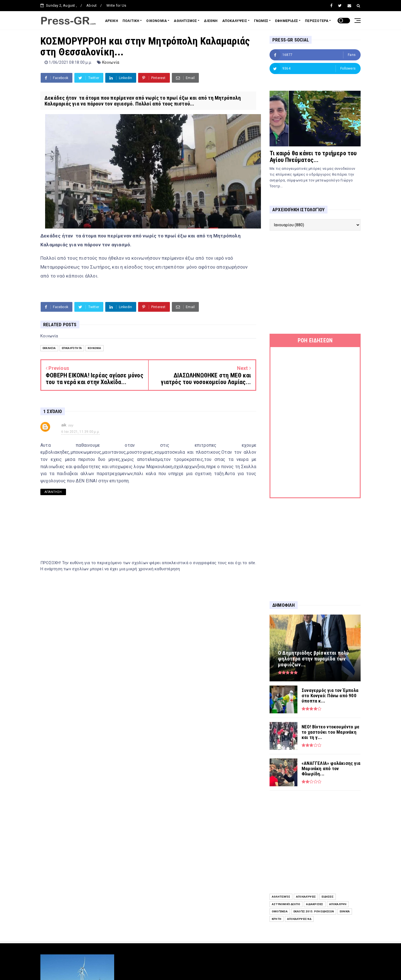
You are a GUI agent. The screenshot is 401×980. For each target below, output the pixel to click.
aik (64, 425)
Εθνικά (345, 911)
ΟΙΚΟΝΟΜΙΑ (157, 21)
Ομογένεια (280, 911)
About (91, 5)
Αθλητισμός (281, 897)
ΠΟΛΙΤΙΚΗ (131, 21)
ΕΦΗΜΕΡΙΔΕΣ (287, 21)
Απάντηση (53, 492)
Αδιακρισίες (315, 904)
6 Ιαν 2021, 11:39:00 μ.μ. (80, 432)
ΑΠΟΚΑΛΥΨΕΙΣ (235, 21)
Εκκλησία (49, 348)
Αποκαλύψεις (306, 897)
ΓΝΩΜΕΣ (261, 21)
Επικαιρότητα (72, 348)
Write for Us (116, 5)
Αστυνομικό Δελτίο (286, 904)
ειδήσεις (328, 897)
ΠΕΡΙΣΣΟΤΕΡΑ (317, 21)
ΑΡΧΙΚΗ (112, 21)
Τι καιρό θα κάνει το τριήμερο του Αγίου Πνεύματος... (313, 157)
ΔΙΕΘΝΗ (211, 21)
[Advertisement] (315, 282)
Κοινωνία (111, 62)
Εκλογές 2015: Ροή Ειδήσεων (314, 911)
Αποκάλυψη (338, 904)
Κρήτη (277, 919)
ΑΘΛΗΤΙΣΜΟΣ (185, 21)
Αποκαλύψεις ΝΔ (299, 919)
